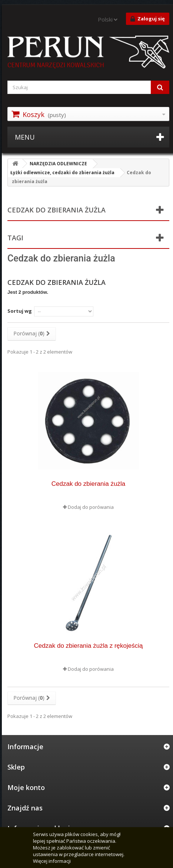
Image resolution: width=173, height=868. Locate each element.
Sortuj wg (20, 311)
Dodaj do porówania (91, 507)
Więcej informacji (52, 861)
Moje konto (26, 787)
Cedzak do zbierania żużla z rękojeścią (89, 646)
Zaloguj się (148, 19)
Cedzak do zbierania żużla (88, 484)
